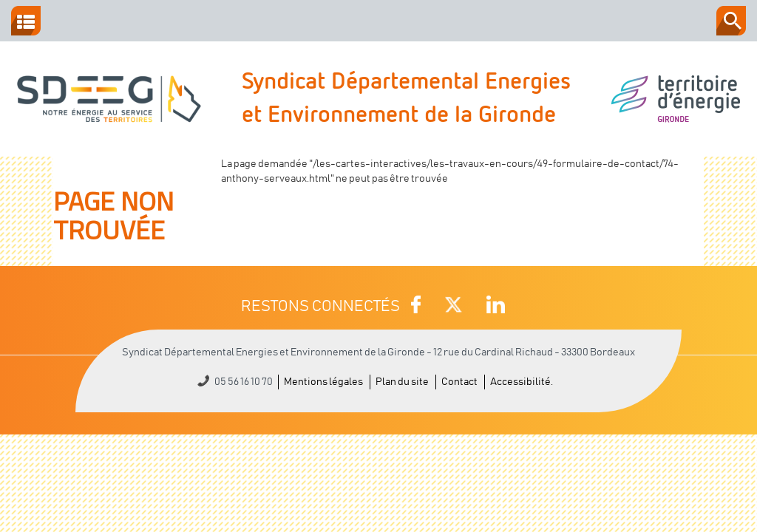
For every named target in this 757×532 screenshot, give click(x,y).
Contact (459, 382)
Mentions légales (323, 382)
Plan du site (402, 382)
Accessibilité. (522, 382)
